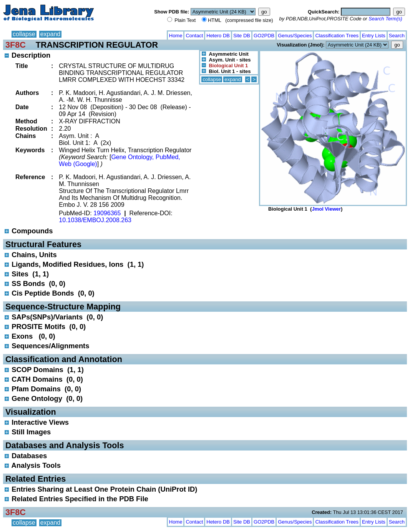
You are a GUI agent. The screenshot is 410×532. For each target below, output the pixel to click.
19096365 (107, 213)
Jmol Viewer (326, 209)
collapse (24, 34)
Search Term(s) (385, 19)
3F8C (16, 45)
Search (397, 36)
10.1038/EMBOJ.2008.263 (95, 220)
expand (51, 34)
